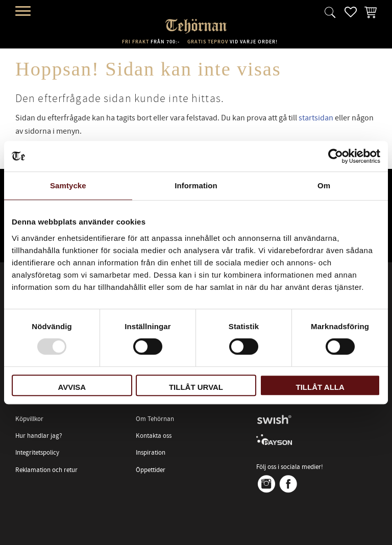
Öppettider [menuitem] (151, 470)
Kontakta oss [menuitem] (154, 436)
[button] (24, 11)
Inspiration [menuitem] (151, 453)
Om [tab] (324, 185)
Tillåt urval (196, 387)
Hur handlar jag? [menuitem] (39, 436)
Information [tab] (196, 185)
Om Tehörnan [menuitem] (155, 419)
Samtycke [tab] (68, 185)
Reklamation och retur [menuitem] (46, 470)
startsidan (316, 118)
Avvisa (72, 387)
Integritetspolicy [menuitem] (37, 453)
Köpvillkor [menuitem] (29, 419)
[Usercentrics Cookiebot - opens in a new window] (336, 156)
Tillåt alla (320, 387)
